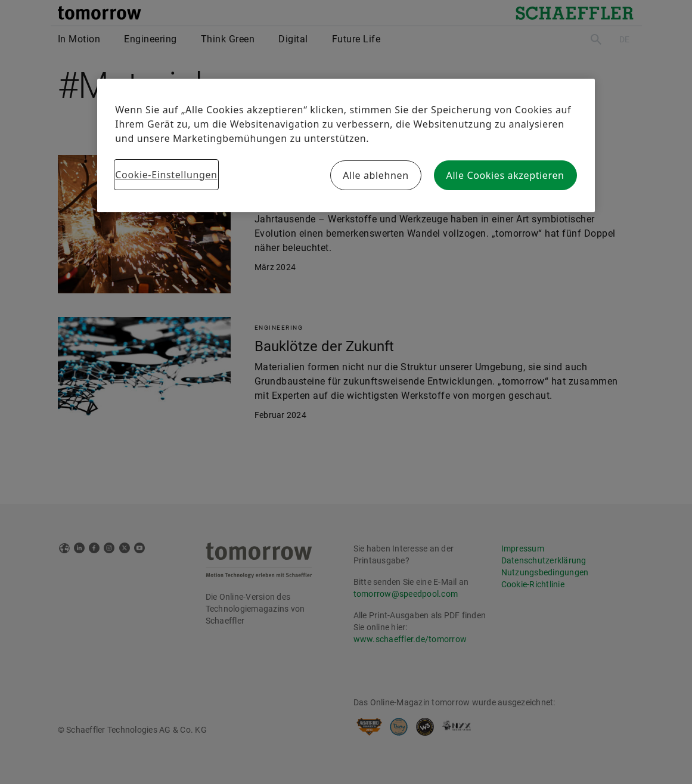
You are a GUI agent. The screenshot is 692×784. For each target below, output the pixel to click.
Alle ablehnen (376, 175)
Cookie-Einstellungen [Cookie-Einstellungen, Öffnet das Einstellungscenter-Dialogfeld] (166, 175)
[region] (346, 145)
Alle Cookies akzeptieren (505, 175)
